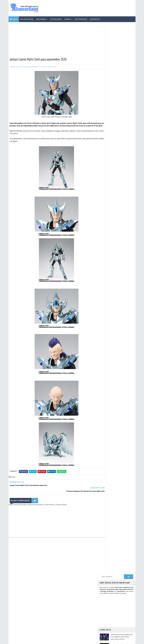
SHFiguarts (69, 630)
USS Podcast (81, 19)
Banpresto (58, 618)
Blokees (70, 614)
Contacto (95, 19)
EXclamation (73, 578)
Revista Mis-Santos (61, 606)
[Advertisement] (92, 8)
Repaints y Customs (73, 594)
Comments (53, 66)
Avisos (73, 610)
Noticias (44, 66)
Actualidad (56, 19)
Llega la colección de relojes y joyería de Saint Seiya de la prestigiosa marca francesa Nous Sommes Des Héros (121, 96)
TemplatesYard (30, 641)
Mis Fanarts (69, 622)
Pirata (57, 630)
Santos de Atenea (61, 626)
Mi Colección (27, 19)
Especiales (58, 598)
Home (15, 19)
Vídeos (73, 590)
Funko (57, 622)
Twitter (104, 234)
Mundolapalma (85, 641)
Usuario (121, 231)
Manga (57, 602)
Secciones (41, 19)
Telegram (105, 248)
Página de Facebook (108, 231)
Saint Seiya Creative (108, 263)
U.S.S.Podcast (59, 582)
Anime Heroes (59, 610)
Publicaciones (71, 602)
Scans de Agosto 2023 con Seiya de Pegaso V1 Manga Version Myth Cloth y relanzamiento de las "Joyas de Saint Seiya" (122, 108)
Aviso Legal (108, 614)
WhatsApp (105, 251)
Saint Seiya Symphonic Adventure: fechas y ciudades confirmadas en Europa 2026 (35, 623)
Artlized (75, 626)
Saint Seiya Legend (108, 258)
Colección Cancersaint (63, 586)
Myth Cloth (38, 66)
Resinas (57, 594)
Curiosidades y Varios (76, 598)
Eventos (58, 614)
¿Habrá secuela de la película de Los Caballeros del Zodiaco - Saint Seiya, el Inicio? (122, 85)
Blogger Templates (57, 641)
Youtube (104, 239)
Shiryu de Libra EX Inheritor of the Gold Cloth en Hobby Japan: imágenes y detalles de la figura (35, 614)
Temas (67, 19)
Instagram (105, 236)
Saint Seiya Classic (108, 261)
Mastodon (105, 241)
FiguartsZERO (73, 618)
